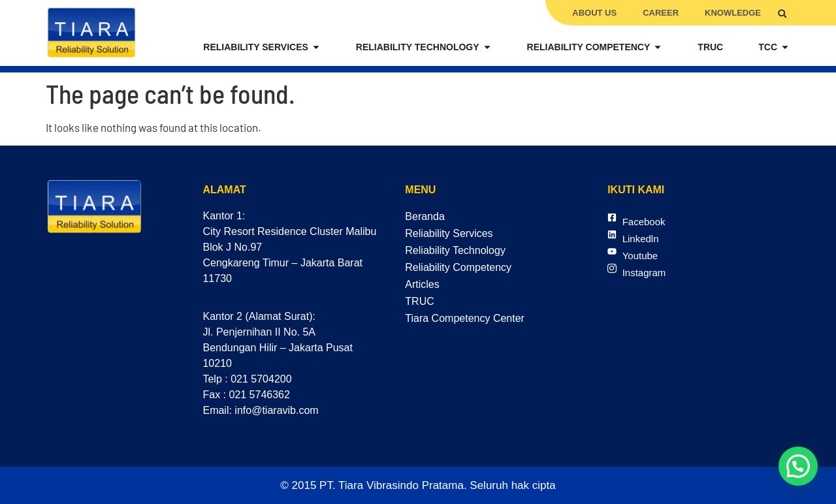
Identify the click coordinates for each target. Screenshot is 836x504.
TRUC (419, 301)
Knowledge (733, 13)
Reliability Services (449, 233)
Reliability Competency (458, 267)
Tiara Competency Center (465, 318)
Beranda (425, 216)
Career (661, 13)
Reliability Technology (455, 250)
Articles (422, 284)
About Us (594, 13)
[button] (782, 13)
